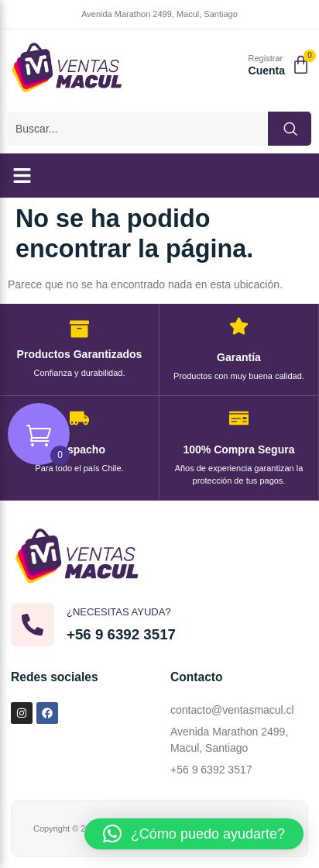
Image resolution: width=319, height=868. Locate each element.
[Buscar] (290, 129)
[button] (22, 176)
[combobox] (138, 129)
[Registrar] (231, 66)
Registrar (266, 58)
